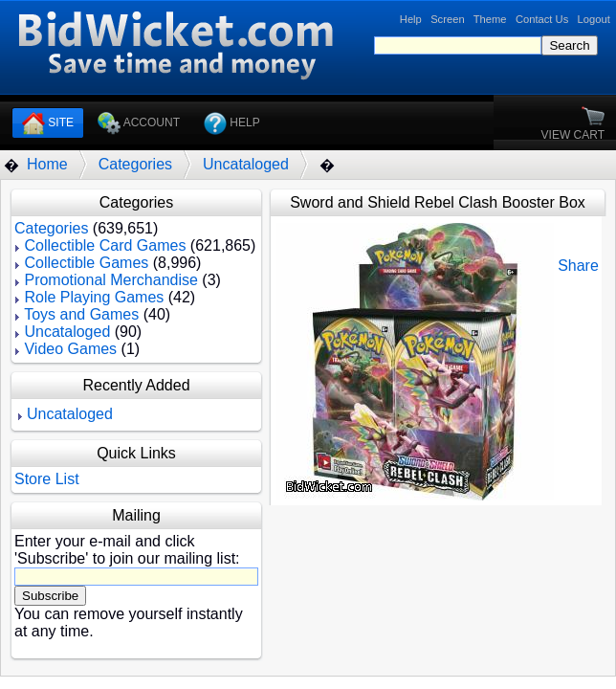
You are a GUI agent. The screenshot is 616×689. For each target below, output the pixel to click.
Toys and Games (81, 314)
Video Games (70, 349)
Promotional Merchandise (110, 280)
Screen (447, 19)
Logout (594, 19)
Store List (47, 479)
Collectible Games (86, 263)
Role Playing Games (94, 297)
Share (578, 266)
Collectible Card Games (105, 245)
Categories (135, 164)
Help (411, 19)
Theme (490, 19)
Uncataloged (246, 164)
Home (47, 164)
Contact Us (542, 19)
